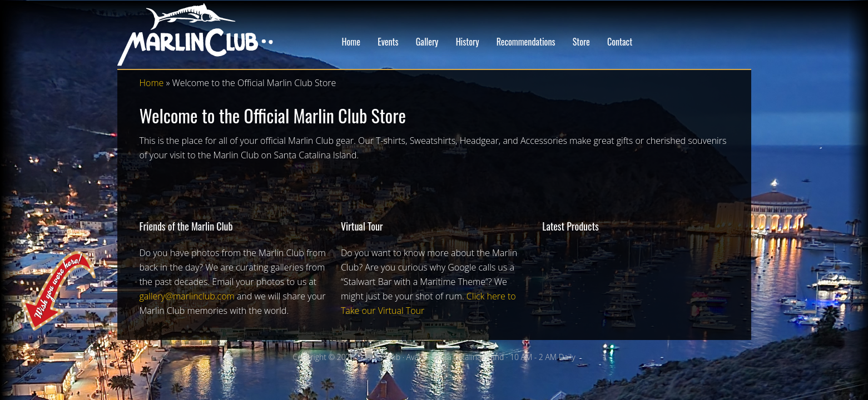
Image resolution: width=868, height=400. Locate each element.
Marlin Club (206, 34)
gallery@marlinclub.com (187, 296)
